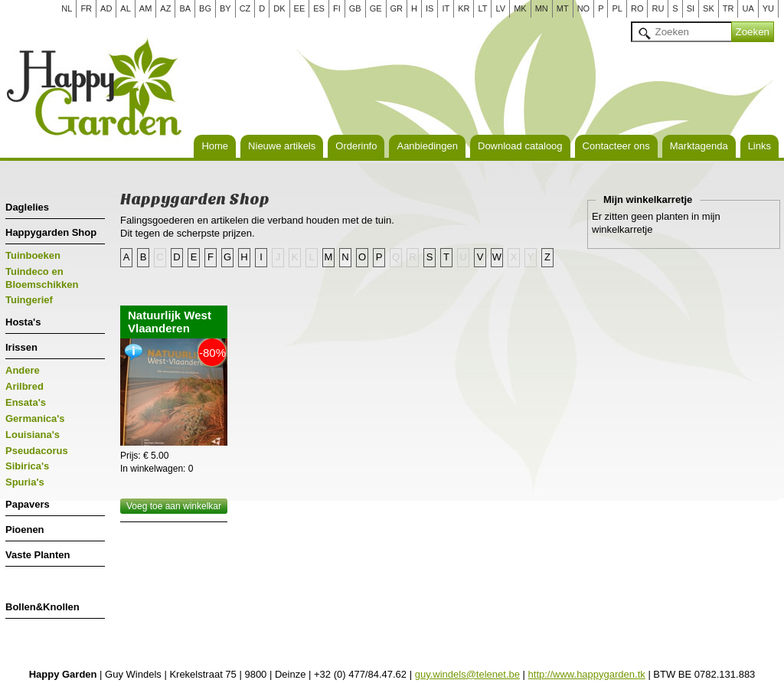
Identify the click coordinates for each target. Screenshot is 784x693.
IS (430, 8)
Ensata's (26, 402)
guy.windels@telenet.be (467, 674)
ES (319, 8)
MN (542, 8)
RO (637, 8)
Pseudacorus (37, 451)
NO (584, 8)
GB (355, 8)
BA (185, 8)
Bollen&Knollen (42, 607)
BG (205, 8)
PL (617, 8)
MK (520, 8)
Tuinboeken (33, 255)
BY (225, 8)
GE (376, 8)
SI (691, 8)
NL (67, 8)
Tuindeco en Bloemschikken (42, 278)
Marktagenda (699, 146)
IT (446, 8)
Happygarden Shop (51, 232)
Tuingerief (29, 300)
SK (709, 8)
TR (728, 8)
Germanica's (35, 418)
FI (337, 8)
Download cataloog (520, 146)
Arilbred (24, 386)
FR (86, 8)
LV (500, 8)
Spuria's (25, 482)
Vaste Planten (38, 555)
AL (125, 8)
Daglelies (27, 207)
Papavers (28, 504)
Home (215, 146)
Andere (23, 370)
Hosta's (23, 322)
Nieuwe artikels (282, 146)
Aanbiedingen (427, 146)
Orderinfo (356, 146)
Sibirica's (27, 466)
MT (563, 8)
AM (146, 8)
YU (768, 8)
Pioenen (25, 530)
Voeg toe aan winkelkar (174, 506)
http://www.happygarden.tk (587, 674)
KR (464, 8)
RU (658, 8)
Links (759, 146)
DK (279, 8)
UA (748, 8)
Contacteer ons (616, 146)
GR (397, 8)
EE (300, 8)
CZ (245, 8)
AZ (165, 8)
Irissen (21, 347)
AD (106, 8)
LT (482, 8)
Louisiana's (33, 435)
